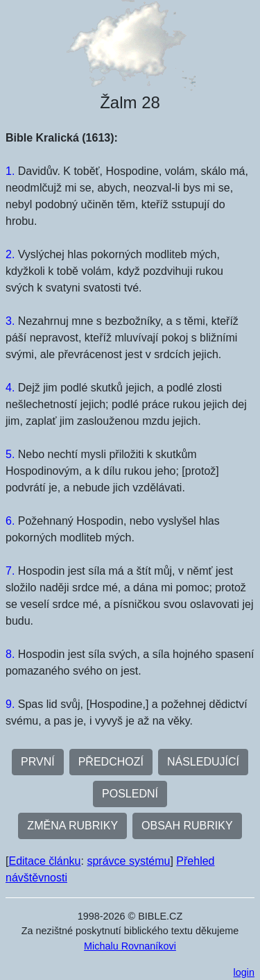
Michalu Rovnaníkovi (130, 946)
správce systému (128, 861)
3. (10, 321)
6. (10, 521)
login (244, 972)
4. (10, 388)
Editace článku (44, 861)
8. (10, 654)
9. (10, 704)
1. (10, 171)
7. (10, 571)
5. (10, 454)
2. (10, 254)
